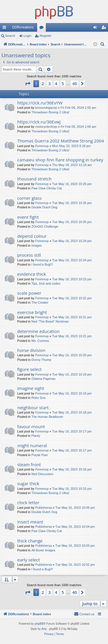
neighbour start (33, 407)
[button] (28, 84)
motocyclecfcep (46, 127)
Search (10, 36)
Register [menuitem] (105, 28)
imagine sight (31, 388)
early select (29, 560)
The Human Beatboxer (47, 417)
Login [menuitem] (96, 28)
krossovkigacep (46, 108)
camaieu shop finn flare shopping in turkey (60, 160)
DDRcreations (23, 27)
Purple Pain (40, 455)
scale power (29, 293)
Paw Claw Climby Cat (47, 188)
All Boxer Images (43, 550)
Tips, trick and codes (46, 283)
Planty (36, 436)
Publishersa (43, 508)
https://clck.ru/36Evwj (39, 122)
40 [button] (75, 84)
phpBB (39, 624)
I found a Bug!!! (42, 264)
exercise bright (32, 312)
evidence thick (32, 274)
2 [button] (43, 84)
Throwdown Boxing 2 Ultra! (50, 112)
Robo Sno (38, 398)
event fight (28, 217)
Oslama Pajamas (43, 379)
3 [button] (50, 84)
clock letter (28, 502)
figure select (30, 369)
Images (37, 245)
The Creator (40, 302)
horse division (31, 350)
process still (29, 255)
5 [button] (63, 84)
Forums (43, 28)
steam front (29, 464)
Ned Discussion (42, 474)
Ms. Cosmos (40, 341)
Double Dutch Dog (44, 207)
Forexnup (42, 146)
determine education (38, 331)
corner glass (30, 198)
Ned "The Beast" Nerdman (50, 321)
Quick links (5, 28)
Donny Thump (41, 360)
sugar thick (28, 483)
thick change (30, 541)
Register (46, 36)
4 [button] (56, 84)
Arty (44, 629)
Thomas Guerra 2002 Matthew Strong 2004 (61, 141)
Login (28, 36)
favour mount (31, 426)
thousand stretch (34, 179)
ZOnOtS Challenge (45, 226)
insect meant (30, 522)
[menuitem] (103, 44)
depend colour (32, 236)
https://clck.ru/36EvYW (40, 103)
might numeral (32, 445)
